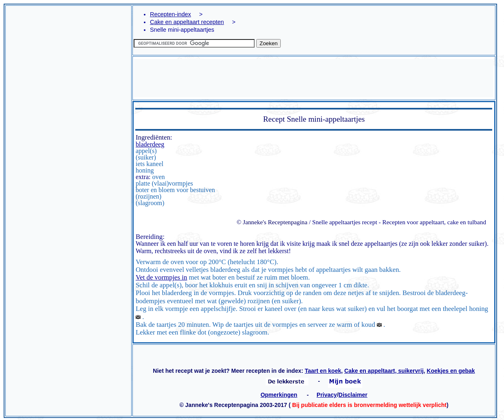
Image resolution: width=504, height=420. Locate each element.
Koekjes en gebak (451, 371)
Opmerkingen (279, 395)
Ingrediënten (153, 137)
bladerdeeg (150, 144)
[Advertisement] (68, 87)
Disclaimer (353, 395)
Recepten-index (171, 14)
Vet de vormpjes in (161, 277)
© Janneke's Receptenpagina (272, 222)
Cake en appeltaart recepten (187, 22)
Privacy (327, 395)
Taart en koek (323, 371)
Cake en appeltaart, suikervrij (384, 371)
